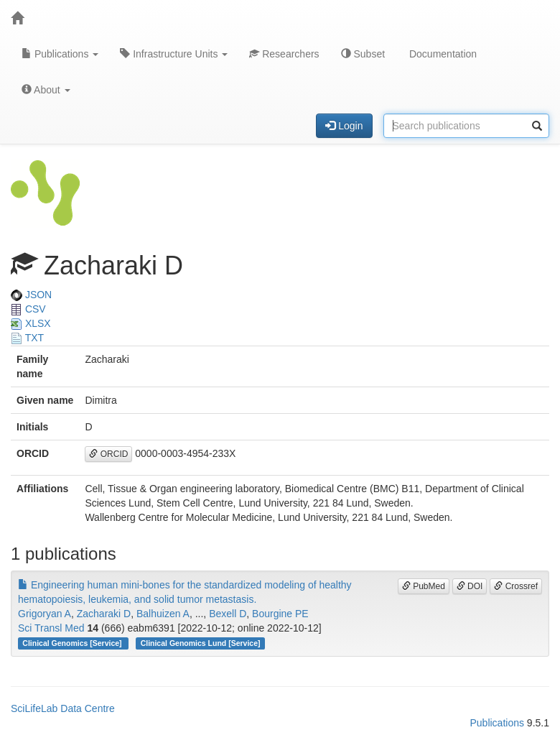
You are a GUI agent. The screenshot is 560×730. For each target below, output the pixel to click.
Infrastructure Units (174, 54)
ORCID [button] (108, 454)
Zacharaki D (104, 614)
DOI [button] (470, 586)
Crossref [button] (516, 586)
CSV (28, 309)
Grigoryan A (45, 614)
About (46, 90)
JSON (31, 295)
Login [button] (344, 126)
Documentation (442, 54)
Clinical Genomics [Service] (73, 643)
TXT (27, 338)
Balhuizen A (163, 614)
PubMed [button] (424, 586)
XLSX (31, 323)
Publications (60, 54)
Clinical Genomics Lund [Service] (201, 643)
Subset (363, 54)
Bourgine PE (280, 614)
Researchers (284, 54)
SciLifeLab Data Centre (63, 708)
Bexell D (228, 614)
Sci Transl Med (51, 628)
